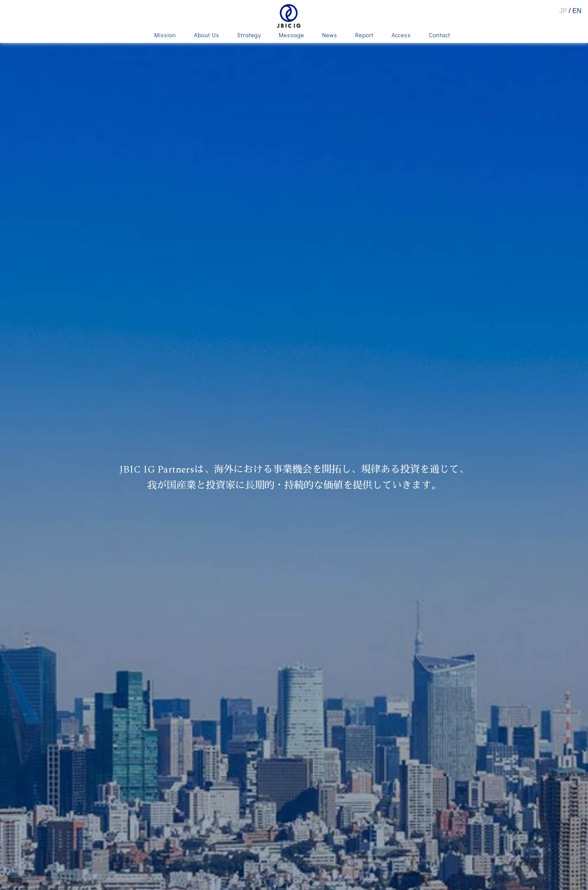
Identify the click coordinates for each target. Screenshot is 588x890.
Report (364, 36)
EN (577, 11)
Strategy (249, 36)
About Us (207, 36)
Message (292, 36)
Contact (440, 36)
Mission (165, 36)
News (330, 36)
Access (401, 36)
